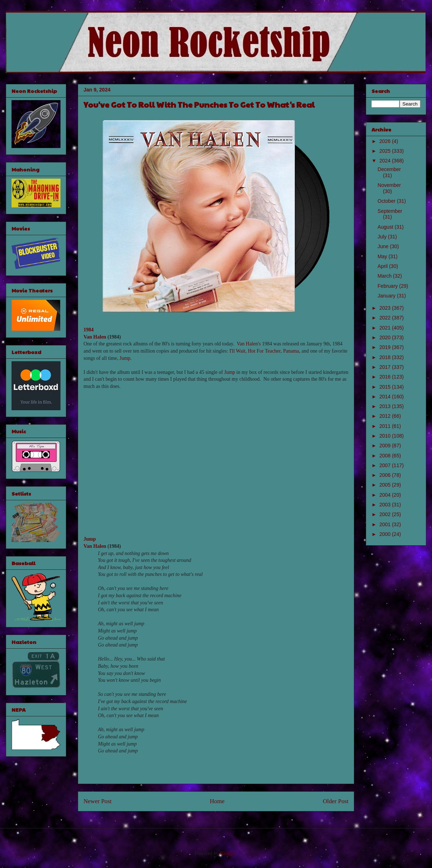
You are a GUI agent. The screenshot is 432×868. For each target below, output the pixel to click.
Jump (125, 358)
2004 (386, 495)
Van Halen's (249, 344)
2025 (386, 151)
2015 (386, 387)
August (386, 227)
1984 (89, 330)
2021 (386, 328)
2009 (386, 446)
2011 (386, 426)
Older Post (336, 801)
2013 (386, 406)
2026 (386, 141)
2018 (386, 357)
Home (217, 801)
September (390, 211)
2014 (386, 397)
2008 (386, 456)
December (389, 169)
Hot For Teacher (264, 351)
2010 (386, 436)
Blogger (228, 853)
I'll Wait (237, 351)
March (385, 276)
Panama (291, 351)
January (387, 296)
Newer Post (98, 801)
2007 (386, 465)
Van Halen (95, 337)
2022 (386, 318)
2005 (386, 485)
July (383, 237)
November (389, 185)
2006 (386, 475)
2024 (386, 161)
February (388, 286)
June (384, 246)
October (387, 201)
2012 (386, 416)
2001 (386, 524)
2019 (386, 347)
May (383, 256)
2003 (386, 505)
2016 (386, 377)
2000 (386, 534)
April (383, 266)
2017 (386, 367)
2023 (386, 308)
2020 (386, 337)
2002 (386, 514)
